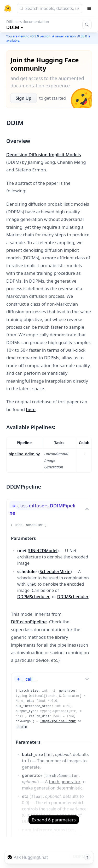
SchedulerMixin (55, 572)
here (31, 409)
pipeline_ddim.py (24, 454)
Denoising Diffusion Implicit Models (44, 155)
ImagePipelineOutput (58, 721)
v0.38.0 (82, 36)
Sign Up (24, 98)
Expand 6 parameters (54, 820)
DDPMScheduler (33, 597)
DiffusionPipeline (29, 622)
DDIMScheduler (73, 597)
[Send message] (87, 857)
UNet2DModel (43, 551)
